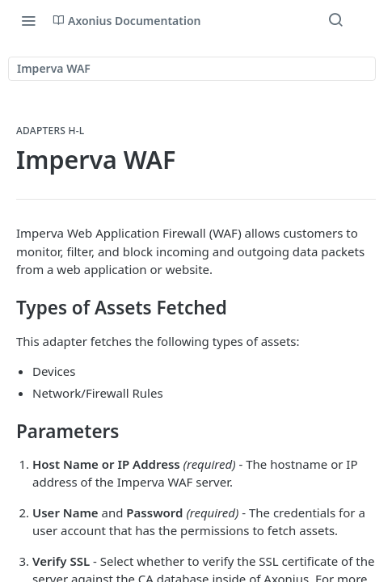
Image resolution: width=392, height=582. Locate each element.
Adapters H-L (50, 131)
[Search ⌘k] (335, 20)
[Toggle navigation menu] (28, 20)
